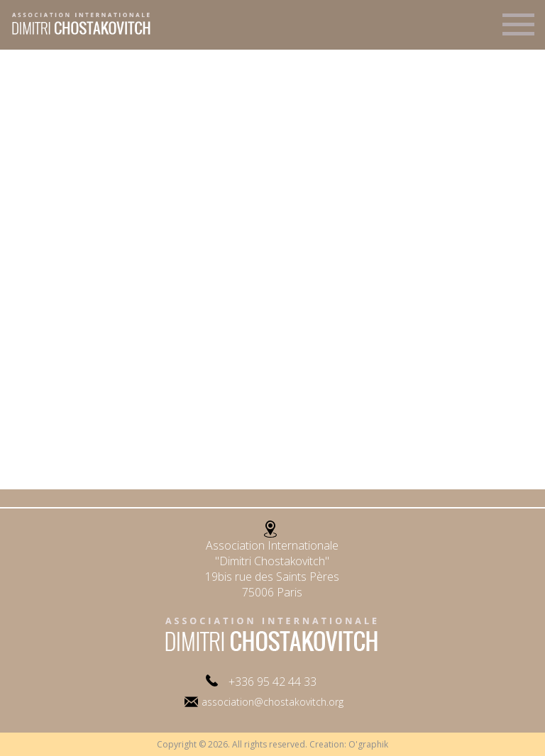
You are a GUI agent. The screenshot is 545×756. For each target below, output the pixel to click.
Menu (518, 30)
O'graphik (368, 744)
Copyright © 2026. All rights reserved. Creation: (253, 744)
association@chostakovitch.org (272, 702)
